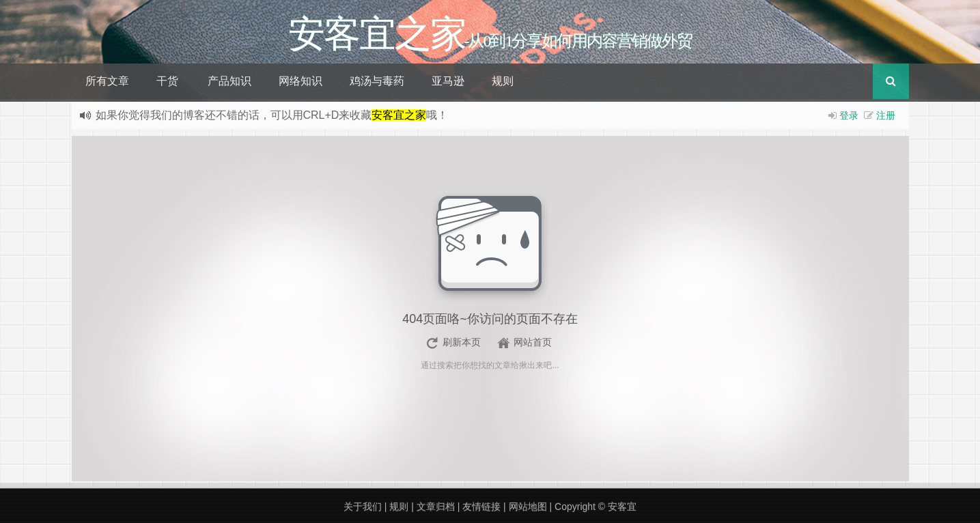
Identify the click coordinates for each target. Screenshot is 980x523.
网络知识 (300, 81)
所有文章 (107, 81)
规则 (503, 81)
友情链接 (481, 507)
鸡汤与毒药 (377, 81)
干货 (167, 81)
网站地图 (528, 507)
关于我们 (363, 507)
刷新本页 (462, 342)
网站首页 (533, 342)
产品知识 (229, 81)
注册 (886, 115)
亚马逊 (448, 81)
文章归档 (436, 507)
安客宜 (622, 507)
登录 (849, 115)
